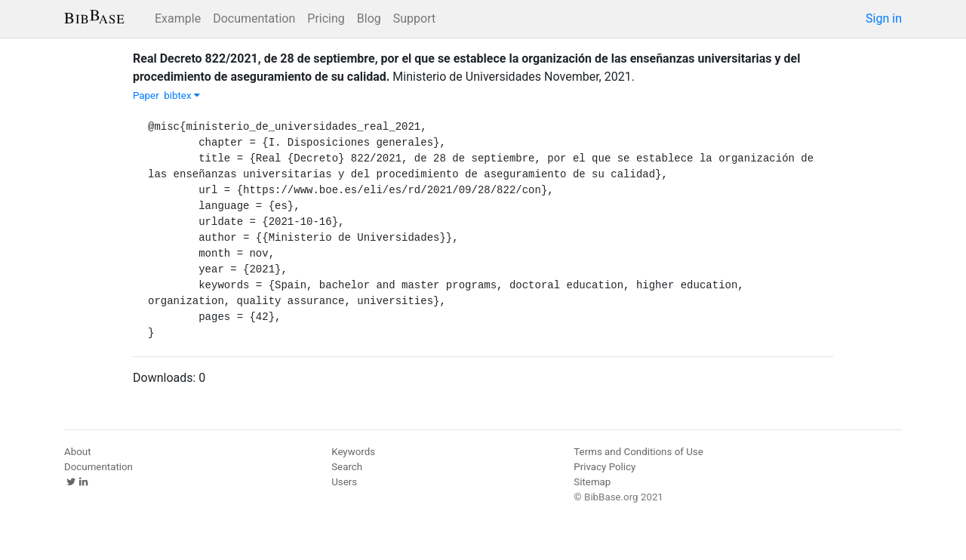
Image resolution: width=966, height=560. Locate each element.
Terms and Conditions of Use (638, 452)
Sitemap (592, 482)
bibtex (182, 95)
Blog (369, 18)
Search (347, 467)
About (78, 452)
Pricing (326, 18)
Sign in (884, 18)
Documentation (254, 18)
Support (414, 18)
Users (344, 482)
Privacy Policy (605, 467)
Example (178, 18)
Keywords (353, 452)
